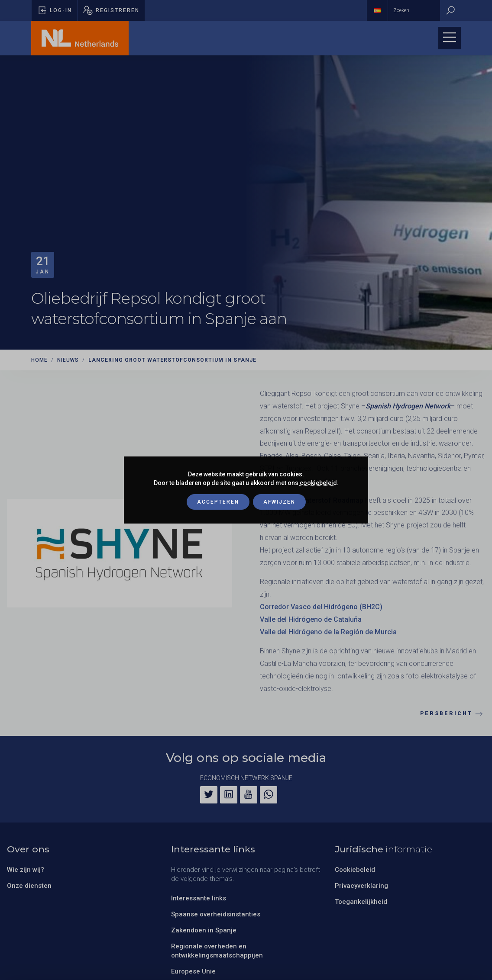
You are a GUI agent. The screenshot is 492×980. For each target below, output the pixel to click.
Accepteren (218, 502)
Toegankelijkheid (361, 902)
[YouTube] (249, 795)
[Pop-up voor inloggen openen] (54, 10)
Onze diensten (29, 886)
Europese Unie (193, 971)
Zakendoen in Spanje (204, 930)
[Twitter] (209, 795)
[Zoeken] (450, 10)
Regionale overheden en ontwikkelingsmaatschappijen (217, 951)
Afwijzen (279, 502)
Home (39, 360)
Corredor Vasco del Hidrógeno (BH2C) (321, 607)
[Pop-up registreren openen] (111, 10)
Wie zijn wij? (26, 870)
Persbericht (453, 714)
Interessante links (199, 898)
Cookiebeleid (355, 870)
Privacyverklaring (361, 886)
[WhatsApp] (269, 795)
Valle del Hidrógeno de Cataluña (311, 619)
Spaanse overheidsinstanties (216, 914)
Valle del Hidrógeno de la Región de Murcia (328, 632)
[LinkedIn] (229, 795)
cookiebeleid (318, 483)
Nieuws (68, 360)
